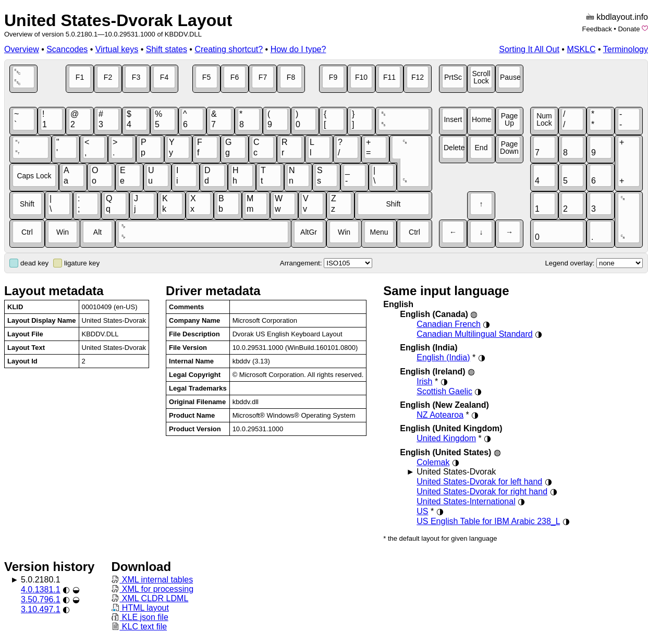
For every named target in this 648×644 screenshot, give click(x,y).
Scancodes (67, 49)
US (422, 511)
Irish (424, 381)
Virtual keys (117, 49)
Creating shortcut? (229, 49)
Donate (629, 29)
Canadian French (449, 324)
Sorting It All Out (529, 49)
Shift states (167, 49)
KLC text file (139, 627)
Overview (22, 49)
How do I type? (298, 49)
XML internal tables (152, 580)
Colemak (433, 462)
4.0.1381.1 (41, 590)
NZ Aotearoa (440, 415)
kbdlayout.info (622, 17)
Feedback (597, 29)
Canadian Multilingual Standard (474, 334)
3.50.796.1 (41, 599)
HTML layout (140, 608)
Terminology (626, 49)
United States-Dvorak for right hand (482, 491)
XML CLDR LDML (150, 598)
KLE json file (139, 617)
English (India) (443, 357)
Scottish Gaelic (444, 391)
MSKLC (581, 49)
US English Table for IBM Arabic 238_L (488, 521)
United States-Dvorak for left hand (479, 482)
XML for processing (152, 589)
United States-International (466, 501)
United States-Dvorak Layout (118, 20)
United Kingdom (446, 438)
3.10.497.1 (41, 609)
